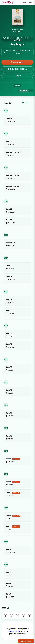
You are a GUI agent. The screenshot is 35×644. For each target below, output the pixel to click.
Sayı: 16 (9, 310)
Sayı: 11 (9, 413)
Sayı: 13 (9, 367)
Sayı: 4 (8, 549)
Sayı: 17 (9, 300)
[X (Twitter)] (18, 616)
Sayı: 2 (8, 583)
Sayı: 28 (9, 119)
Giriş (31, 3)
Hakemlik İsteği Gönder (18, 69)
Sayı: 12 (9, 390)
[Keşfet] (17, 76)
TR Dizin (17, 86)
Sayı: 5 (13, 527)
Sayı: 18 (9, 277)
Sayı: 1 (8, 594)
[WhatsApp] (11, 616)
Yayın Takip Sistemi (14, 631)
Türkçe (25, 3)
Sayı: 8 (13, 482)
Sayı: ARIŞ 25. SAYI (13, 175)
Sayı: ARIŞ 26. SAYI (13, 152)
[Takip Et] (24, 91)
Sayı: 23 (9, 209)
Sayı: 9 (13, 459)
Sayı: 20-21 (10, 243)
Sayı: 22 (9, 220)
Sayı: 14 (9, 344)
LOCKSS (26, 103)
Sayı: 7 (13, 493)
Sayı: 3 (8, 572)
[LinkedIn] (24, 616)
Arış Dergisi (18, 44)
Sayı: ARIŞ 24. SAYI (13, 186)
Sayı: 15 (9, 333)
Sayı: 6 (13, 516)
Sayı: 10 (9, 436)
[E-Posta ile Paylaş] (29, 616)
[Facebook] (6, 616)
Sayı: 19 (9, 266)
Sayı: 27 (9, 141)
